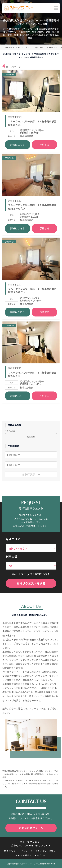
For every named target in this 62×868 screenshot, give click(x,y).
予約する (44, 145)
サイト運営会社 (24, 855)
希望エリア (13, 539)
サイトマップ (25, 851)
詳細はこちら (18, 145)
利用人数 (12, 557)
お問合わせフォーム (31, 828)
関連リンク (10, 851)
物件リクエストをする (31, 583)
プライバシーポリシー (46, 851)
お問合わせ (40, 855)
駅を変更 (31, 437)
